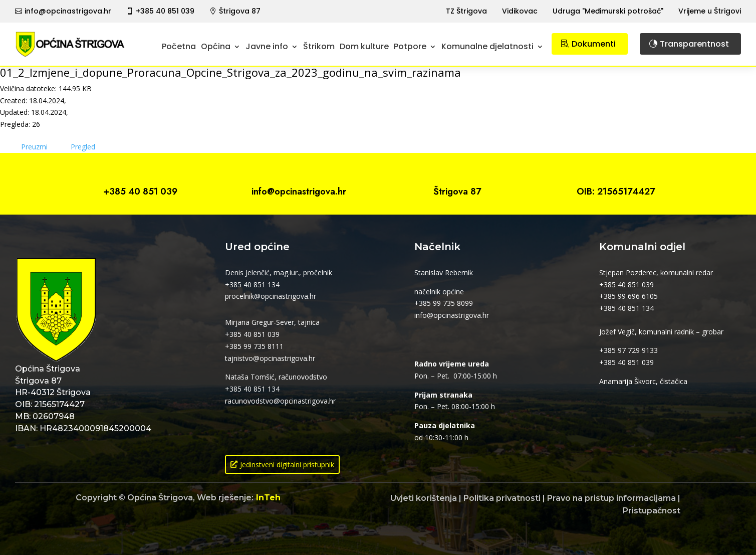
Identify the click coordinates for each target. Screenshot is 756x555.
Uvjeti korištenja (424, 498)
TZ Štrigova (466, 11)
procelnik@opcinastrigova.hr (271, 296)
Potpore (410, 46)
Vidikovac (520, 11)
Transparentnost (694, 44)
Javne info (267, 46)
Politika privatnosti (502, 498)
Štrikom (319, 46)
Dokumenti (594, 44)
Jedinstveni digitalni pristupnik (287, 465)
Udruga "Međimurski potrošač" (608, 11)
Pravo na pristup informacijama (611, 498)
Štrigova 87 (240, 11)
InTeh (268, 498)
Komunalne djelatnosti (487, 46)
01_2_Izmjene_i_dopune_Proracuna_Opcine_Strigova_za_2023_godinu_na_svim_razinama (230, 72)
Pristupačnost (652, 511)
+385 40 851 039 (165, 11)
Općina (216, 46)
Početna (179, 46)
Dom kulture (364, 46)
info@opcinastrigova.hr (68, 11)
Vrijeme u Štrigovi (710, 11)
